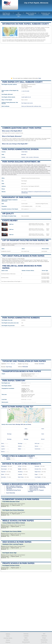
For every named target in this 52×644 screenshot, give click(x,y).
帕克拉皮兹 (25, 367)
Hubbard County (25, 20)
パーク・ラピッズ (11, 364)
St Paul (20, 466)
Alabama (8, 634)
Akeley (29, 424)
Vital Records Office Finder (6, 14)
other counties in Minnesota (32, 157)
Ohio (44, 634)
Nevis (14, 424)
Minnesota (18, 20)
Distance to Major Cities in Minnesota (22, 464)
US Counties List (18, 15)
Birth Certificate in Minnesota (14, 486)
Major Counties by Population (31, 14)
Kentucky (26, 634)
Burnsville (3, 477)
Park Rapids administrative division (20, 149)
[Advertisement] (26, 60)
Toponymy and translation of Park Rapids (24, 361)
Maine (26, 638)
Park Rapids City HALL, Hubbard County (22, 82)
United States (24, 152)
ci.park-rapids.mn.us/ (26, 97)
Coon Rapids (38, 477)
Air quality (8, 214)
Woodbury (20, 472)
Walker (20, 449)
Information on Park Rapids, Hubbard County (26, 24)
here (40, 78)
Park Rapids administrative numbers (21, 318)
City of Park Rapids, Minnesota (36, 3)
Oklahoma (44, 636)
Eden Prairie (21, 477)
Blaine (3, 474)
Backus (3, 452)
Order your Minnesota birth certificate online (31, 106)
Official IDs (9, 489)
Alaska (8, 636)
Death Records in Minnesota (37, 486)
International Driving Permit (14, 490)
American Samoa (8, 638)
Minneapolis (4, 466)
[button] (9, 410)
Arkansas (8, 642)
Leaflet (25, 422)
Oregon (44, 638)
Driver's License (34, 489)
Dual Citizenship (11, 493)
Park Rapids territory (14, 381)
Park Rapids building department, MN (21, 162)
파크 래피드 (42, 364)
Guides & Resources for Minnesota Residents (26, 484)
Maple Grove (38, 472)
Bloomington (4, 469)
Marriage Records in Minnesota (15, 487)
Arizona (8, 640)
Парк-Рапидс (9, 367)
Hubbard (23, 157)
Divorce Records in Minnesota (38, 487)
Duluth (20, 469)
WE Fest (11, 224)
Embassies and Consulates (46, 14)
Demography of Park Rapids (17, 197)
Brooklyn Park (38, 469)
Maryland (26, 640)
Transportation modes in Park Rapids (22, 371)
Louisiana (26, 636)
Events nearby (10, 221)
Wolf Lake (23, 424)
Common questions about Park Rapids (22, 128)
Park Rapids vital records (27, 103)
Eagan (36, 474)
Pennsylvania (44, 640)
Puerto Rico (44, 642)
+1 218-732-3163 (25, 91)
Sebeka (20, 446)
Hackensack (37, 449)
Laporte (3, 449)
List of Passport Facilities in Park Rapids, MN (25, 240)
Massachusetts (26, 642)
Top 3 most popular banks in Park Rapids (23, 256)
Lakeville (20, 474)
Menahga (18, 424)
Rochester (37, 466)
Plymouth (3, 472)
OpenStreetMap (36, 422)
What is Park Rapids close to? (18, 407)
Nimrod (43, 439)
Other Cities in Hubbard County (19, 456)
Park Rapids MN (33, 20)
